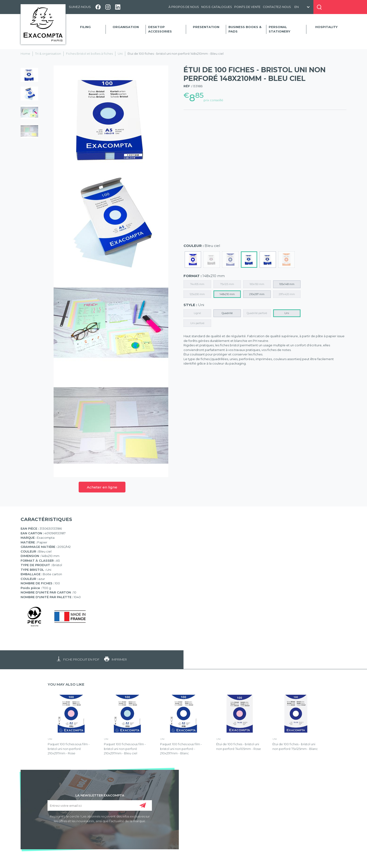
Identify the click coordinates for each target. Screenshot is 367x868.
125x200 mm (197, 294)
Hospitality (326, 27)
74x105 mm (197, 284)
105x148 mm (287, 284)
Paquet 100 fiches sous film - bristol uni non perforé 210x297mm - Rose (69, 749)
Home (25, 54)
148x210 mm (227, 294)
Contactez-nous (277, 7)
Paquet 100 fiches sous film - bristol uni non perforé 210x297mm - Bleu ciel (125, 749)
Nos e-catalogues (217, 7)
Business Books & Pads (245, 29)
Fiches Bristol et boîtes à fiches (89, 54)
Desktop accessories (160, 29)
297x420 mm (287, 294)
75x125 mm (227, 284)
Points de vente (247, 7)
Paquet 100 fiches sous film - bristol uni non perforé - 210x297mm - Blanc (181, 749)
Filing (85, 27)
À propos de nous (184, 7)
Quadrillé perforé (257, 313)
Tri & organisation (48, 54)
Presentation (206, 27)
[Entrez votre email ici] (100, 805)
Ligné (197, 313)
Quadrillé (227, 313)
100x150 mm (257, 284)
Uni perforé (197, 323)
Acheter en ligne (102, 487)
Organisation (126, 27)
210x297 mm (257, 294)
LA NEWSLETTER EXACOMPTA (100, 795)
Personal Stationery (279, 29)
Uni (120, 54)
